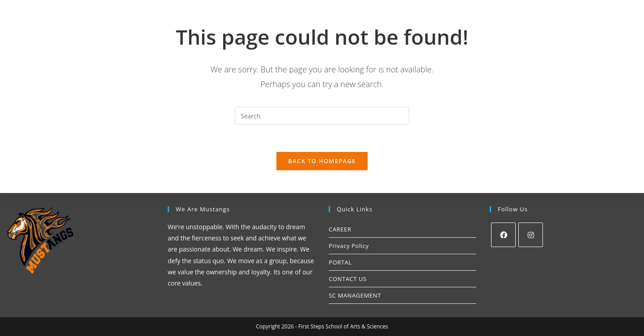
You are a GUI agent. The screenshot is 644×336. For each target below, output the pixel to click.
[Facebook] (503, 235)
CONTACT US (348, 279)
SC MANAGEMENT (355, 295)
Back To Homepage (322, 161)
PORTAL (340, 262)
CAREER (340, 229)
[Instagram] (531, 235)
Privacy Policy (349, 246)
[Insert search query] (322, 116)
